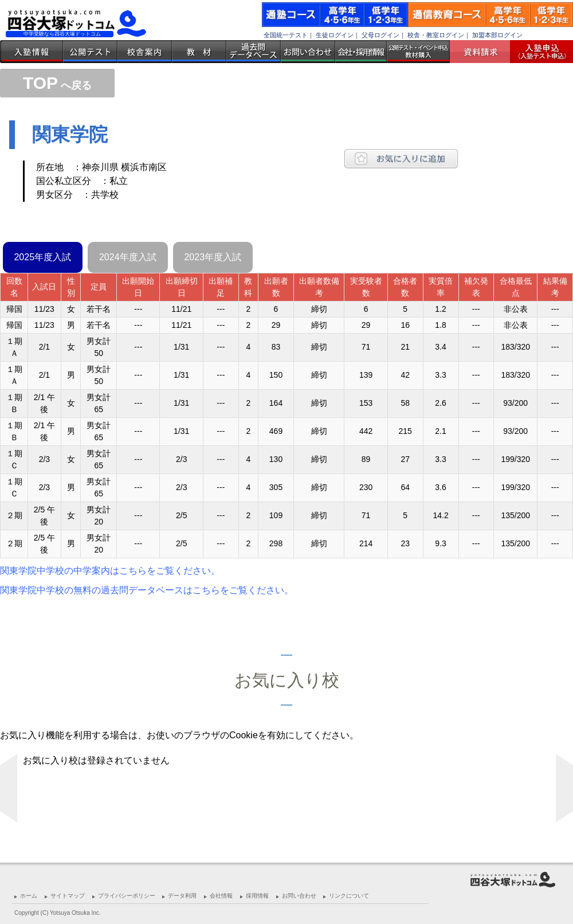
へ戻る (57, 85)
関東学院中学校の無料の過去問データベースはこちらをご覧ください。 (147, 590)
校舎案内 (145, 52)
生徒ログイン (335, 35)
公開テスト (90, 52)
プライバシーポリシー (127, 896)
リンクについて (349, 896)
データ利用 (182, 896)
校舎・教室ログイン (436, 35)
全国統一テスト (286, 35)
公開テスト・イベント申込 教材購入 (418, 52)
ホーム (29, 896)
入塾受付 (537, 52)
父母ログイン (380, 35)
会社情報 (221, 896)
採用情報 (257, 896)
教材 (199, 52)
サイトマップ (68, 896)
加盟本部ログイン (497, 35)
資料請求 (484, 52)
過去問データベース (254, 52)
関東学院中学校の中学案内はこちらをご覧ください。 (110, 571)
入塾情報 (32, 52)
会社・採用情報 (361, 52)
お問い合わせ (308, 52)
